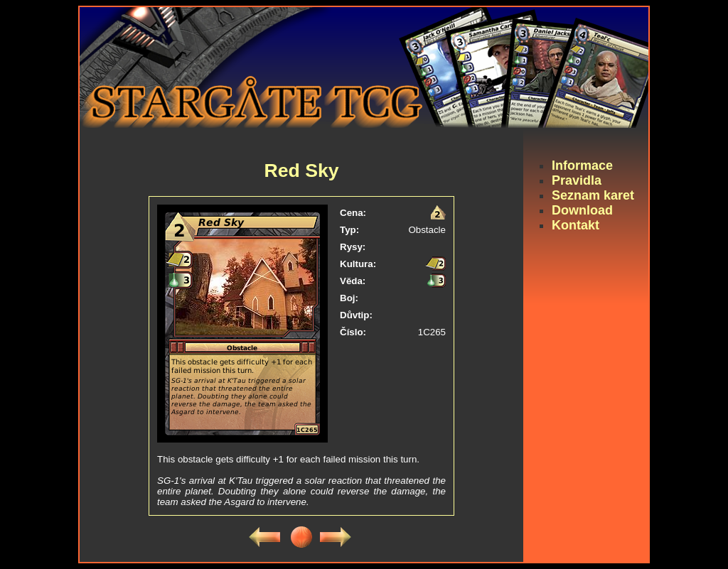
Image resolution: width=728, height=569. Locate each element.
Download (582, 210)
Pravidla (577, 180)
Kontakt (576, 225)
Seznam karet (593, 195)
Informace (582, 166)
